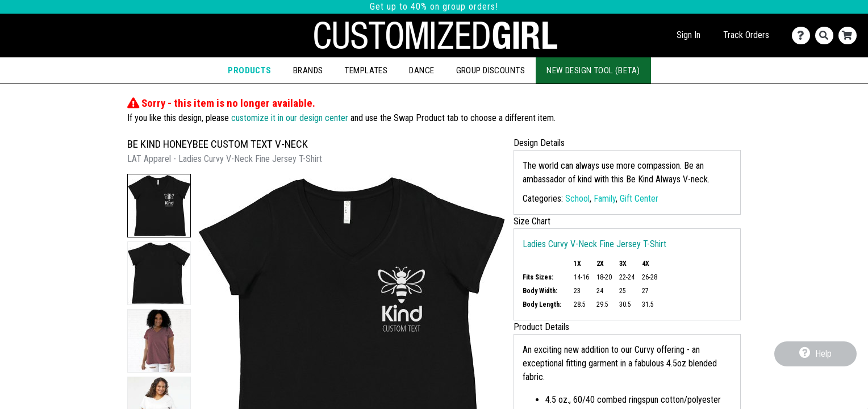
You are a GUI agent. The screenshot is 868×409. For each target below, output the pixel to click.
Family (605, 199)
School (577, 199)
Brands (308, 70)
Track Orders (746, 35)
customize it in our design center (290, 118)
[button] (159, 206)
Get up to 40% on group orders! (434, 7)
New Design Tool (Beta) (593, 70)
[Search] (827, 36)
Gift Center (639, 199)
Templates (366, 70)
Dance (422, 70)
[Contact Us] (804, 36)
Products (249, 70)
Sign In (688, 35)
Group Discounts (491, 70)
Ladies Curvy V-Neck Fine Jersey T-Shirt (594, 244)
